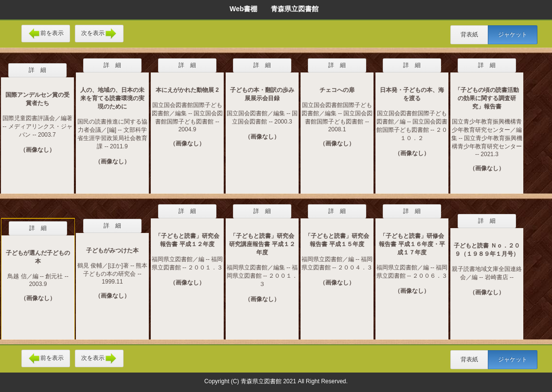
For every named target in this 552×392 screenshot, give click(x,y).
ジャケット (513, 35)
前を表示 (46, 34)
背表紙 (469, 35)
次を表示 (99, 34)
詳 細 (37, 70)
